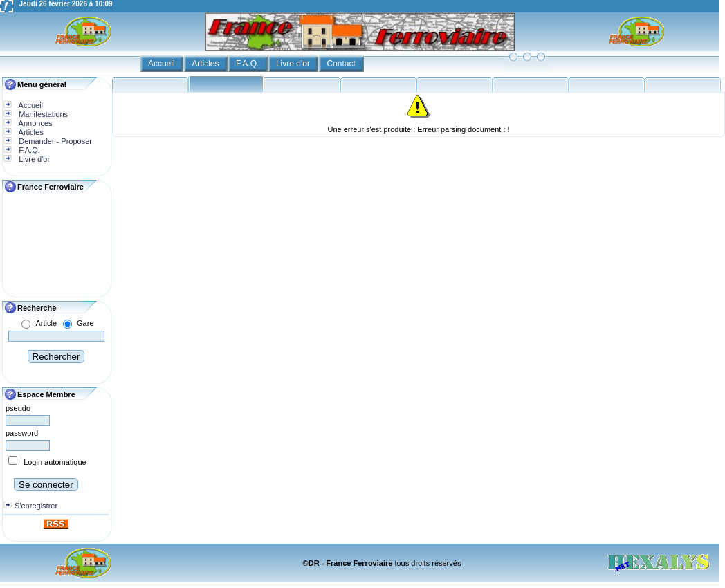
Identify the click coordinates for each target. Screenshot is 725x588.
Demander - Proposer (54, 141)
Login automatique (55, 462)
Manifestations (42, 114)
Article (46, 323)
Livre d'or (294, 64)
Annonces (34, 123)
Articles (207, 64)
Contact (342, 64)
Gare (85, 323)
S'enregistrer (36, 506)
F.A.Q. (249, 64)
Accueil (163, 64)
